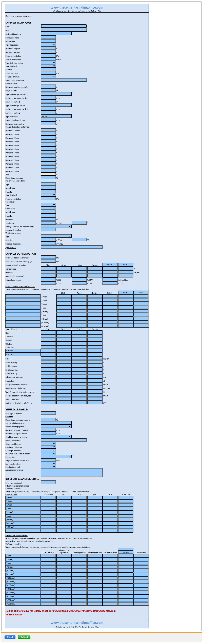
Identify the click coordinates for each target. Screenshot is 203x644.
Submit (24, 637)
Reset (10, 637)
